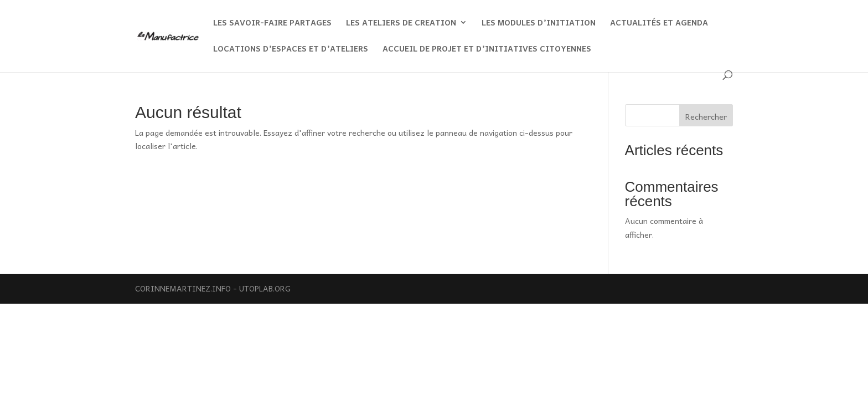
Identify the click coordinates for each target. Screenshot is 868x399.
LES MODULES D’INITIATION (539, 23)
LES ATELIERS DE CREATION (401, 23)
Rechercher (706, 116)
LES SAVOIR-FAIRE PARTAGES (272, 23)
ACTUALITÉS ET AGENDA (659, 23)
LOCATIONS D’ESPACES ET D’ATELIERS (291, 49)
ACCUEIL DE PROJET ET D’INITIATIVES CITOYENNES (487, 49)
